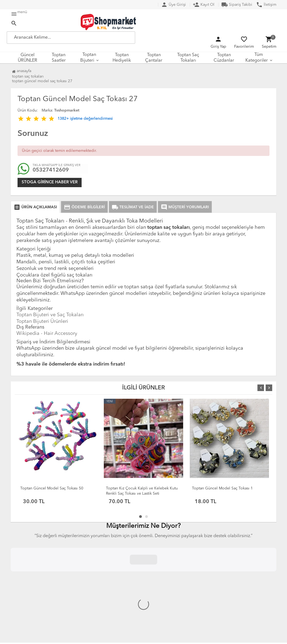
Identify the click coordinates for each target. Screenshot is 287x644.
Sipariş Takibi (237, 5)
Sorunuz (33, 134)
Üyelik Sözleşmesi (35, 589)
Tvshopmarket (67, 110)
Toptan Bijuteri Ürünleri (42, 321)
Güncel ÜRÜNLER (28, 58)
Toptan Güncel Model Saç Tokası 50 (52, 488)
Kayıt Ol (204, 5)
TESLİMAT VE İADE (133, 207)
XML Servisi (96, 595)
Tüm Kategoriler (257, 58)
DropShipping (98, 589)
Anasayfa (22, 71)
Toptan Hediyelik (122, 58)
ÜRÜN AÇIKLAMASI (35, 207)
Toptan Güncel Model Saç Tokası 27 (42, 81)
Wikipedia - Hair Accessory (47, 334)
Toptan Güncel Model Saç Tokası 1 (222, 488)
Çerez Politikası (32, 595)
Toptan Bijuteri (88, 58)
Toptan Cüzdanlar (224, 58)
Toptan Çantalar (154, 58)
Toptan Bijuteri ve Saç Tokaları (50, 315)
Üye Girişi (173, 5)
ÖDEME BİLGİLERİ (84, 207)
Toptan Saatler (59, 58)
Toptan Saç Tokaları (188, 58)
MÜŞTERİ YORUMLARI (185, 207)
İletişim (266, 5)
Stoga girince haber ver (50, 182)
